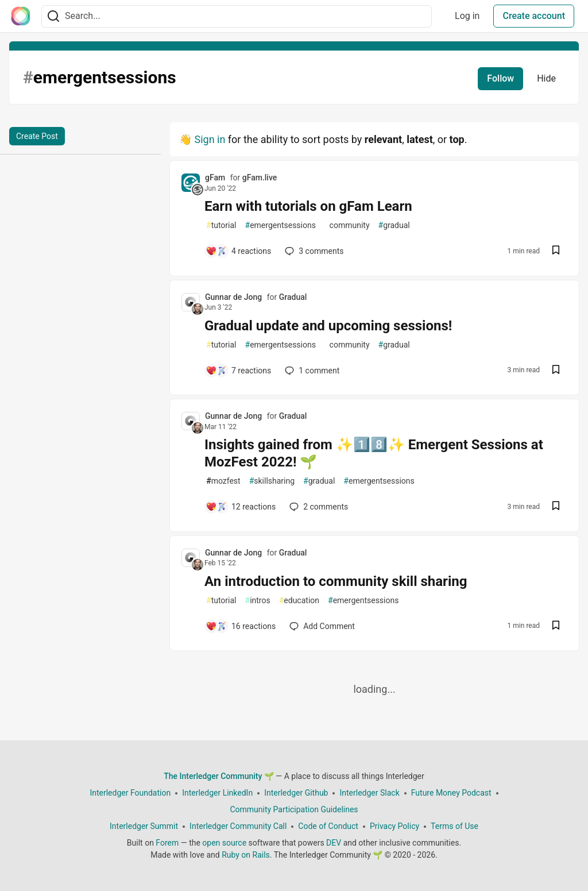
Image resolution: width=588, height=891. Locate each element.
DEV (334, 843)
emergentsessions (281, 225)
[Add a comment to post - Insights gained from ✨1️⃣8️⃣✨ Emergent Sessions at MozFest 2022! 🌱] (241, 507)
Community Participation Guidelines (294, 809)
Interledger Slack (369, 793)
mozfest (223, 481)
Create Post (37, 136)
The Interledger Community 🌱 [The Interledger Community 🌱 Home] (219, 776)
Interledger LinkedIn (217, 793)
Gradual (293, 297)
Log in (467, 16)
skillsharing (272, 481)
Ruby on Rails (246, 855)
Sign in (210, 139)
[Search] (53, 16)
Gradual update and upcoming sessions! (328, 326)
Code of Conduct (328, 826)
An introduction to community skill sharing (336, 581)
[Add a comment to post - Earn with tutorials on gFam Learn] (238, 251)
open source (224, 843)
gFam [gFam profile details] (215, 178)
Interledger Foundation (130, 793)
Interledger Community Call (238, 826)
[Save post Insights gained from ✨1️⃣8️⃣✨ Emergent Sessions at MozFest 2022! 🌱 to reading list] (556, 507)
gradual (394, 225)
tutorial (221, 225)
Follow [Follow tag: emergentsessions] (500, 78)
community (347, 225)
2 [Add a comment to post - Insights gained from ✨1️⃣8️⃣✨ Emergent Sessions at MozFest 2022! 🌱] (318, 507)
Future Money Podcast (451, 793)
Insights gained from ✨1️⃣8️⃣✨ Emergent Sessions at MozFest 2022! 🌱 (374, 453)
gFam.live (260, 178)
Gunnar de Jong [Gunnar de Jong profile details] (233, 297)
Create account (534, 16)
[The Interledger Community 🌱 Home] (21, 16)
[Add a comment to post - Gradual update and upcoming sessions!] (238, 371)
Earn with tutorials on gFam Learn (308, 206)
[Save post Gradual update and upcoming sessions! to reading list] (556, 371)
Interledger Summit (144, 826)
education (299, 601)
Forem (167, 843)
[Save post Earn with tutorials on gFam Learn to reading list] (556, 251)
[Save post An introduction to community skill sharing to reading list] (556, 626)
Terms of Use (454, 826)
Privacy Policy (394, 826)
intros (258, 601)
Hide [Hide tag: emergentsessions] (546, 78)
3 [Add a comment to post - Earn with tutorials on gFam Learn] (313, 251)
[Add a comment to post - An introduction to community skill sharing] (241, 626)
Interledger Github (296, 793)
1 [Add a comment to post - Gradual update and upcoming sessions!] (311, 371)
